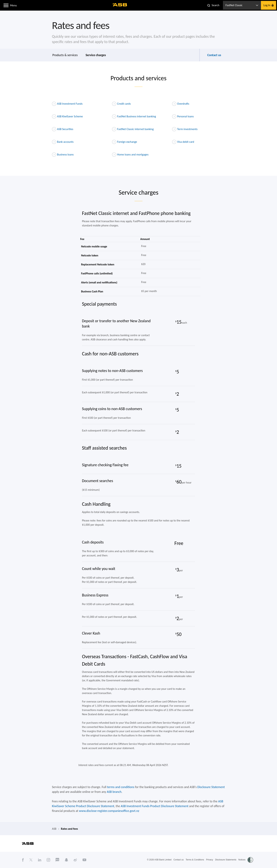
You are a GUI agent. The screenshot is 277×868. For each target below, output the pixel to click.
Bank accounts (63, 142)
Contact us (214, 55)
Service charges (96, 55)
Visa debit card (183, 142)
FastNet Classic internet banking (133, 129)
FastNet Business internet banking (134, 116)
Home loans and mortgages (130, 155)
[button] (6, 5)
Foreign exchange (125, 142)
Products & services (65, 55)
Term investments (185, 129)
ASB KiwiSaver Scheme (67, 116)
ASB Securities (63, 129)
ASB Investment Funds (67, 104)
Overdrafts (181, 104)
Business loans (63, 155)
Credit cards (121, 104)
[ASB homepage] (120, 5)
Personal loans (183, 116)
